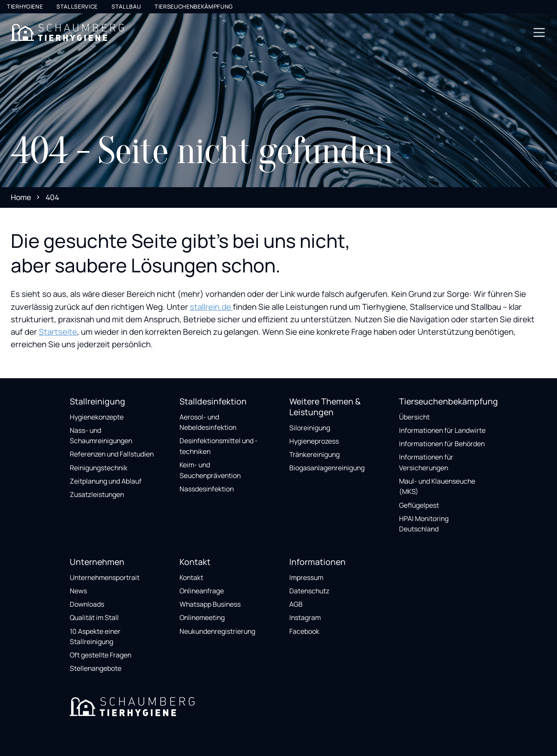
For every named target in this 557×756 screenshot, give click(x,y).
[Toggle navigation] (539, 32)
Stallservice (77, 6)
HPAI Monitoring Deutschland (424, 524)
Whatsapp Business (210, 604)
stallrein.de (211, 307)
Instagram (305, 617)
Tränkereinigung (314, 454)
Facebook (304, 631)
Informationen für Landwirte (442, 430)
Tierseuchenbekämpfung (194, 6)
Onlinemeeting (202, 617)
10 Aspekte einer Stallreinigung (95, 637)
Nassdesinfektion (207, 489)
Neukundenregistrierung (217, 631)
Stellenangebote (96, 668)
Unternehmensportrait (105, 577)
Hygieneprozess (314, 441)
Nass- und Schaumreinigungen (101, 436)
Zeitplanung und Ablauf (106, 481)
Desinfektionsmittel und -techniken (219, 446)
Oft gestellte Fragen (101, 655)
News (78, 591)
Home (21, 197)
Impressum (306, 577)
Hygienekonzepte (97, 417)
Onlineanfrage (202, 591)
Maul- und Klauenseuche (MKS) (437, 486)
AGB (296, 604)
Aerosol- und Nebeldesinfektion (208, 422)
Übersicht (414, 417)
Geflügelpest (419, 505)
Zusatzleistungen (97, 494)
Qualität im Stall (94, 617)
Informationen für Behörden (442, 444)
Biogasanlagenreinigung (327, 468)
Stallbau (126, 6)
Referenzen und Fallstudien (112, 454)
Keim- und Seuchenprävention (210, 470)
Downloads (87, 604)
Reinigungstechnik (99, 468)
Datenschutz (309, 591)
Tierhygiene (25, 6)
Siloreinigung (310, 428)
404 (52, 197)
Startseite (58, 332)
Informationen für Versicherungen (426, 462)
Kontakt (191, 577)
